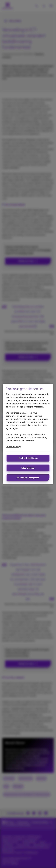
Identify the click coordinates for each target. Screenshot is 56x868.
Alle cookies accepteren (28, 478)
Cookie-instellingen (28, 458)
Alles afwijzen (28, 468)
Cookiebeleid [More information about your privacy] (14, 447)
